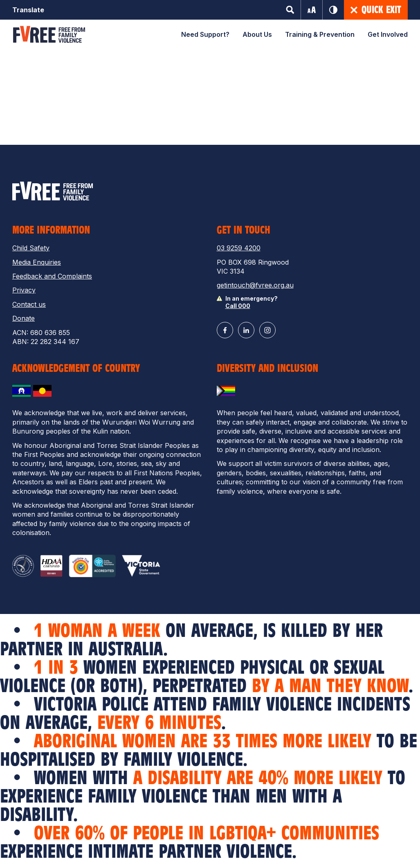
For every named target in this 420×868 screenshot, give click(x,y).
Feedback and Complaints (52, 276)
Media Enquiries (37, 262)
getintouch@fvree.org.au (255, 285)
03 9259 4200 (239, 248)
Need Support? (205, 34)
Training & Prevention (320, 34)
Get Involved (388, 34)
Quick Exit (376, 10)
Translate (28, 10)
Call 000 (238, 306)
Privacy (24, 290)
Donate (24, 318)
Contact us (29, 304)
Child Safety (31, 248)
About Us (257, 34)
